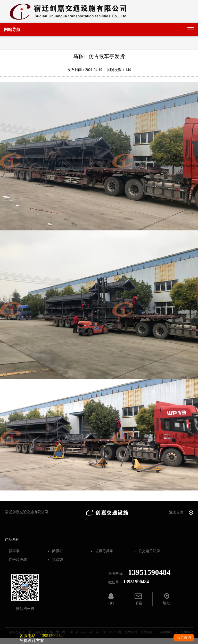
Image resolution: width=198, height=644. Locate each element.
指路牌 (57, 560)
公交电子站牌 (149, 551)
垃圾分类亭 (104, 551)
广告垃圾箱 (18, 560)
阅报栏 (57, 551)
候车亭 (14, 551)
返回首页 (181, 513)
